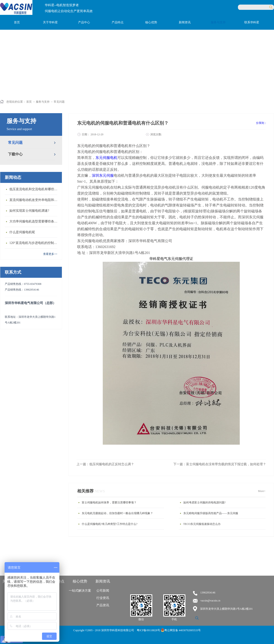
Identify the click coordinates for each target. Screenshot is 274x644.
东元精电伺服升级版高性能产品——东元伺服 (211, 513)
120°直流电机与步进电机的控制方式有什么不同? (34, 243)
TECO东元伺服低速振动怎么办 (202, 524)
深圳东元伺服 (103, 175)
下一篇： (220, 464)
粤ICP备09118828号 (149, 630)
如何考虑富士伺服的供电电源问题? (204, 502)
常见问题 (59, 102)
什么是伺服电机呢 (22, 232)
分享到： (261, 123)
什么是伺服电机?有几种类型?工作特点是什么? (110, 524)
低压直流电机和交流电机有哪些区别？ (34, 189)
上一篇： (105, 464)
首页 (17, 22)
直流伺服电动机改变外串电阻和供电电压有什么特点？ (34, 200)
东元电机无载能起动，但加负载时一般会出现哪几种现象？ (117, 513)
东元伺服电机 (106, 158)
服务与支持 (43, 102)
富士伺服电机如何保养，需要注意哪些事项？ (109, 502)
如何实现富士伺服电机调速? (29, 211)
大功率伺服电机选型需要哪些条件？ (34, 221)
